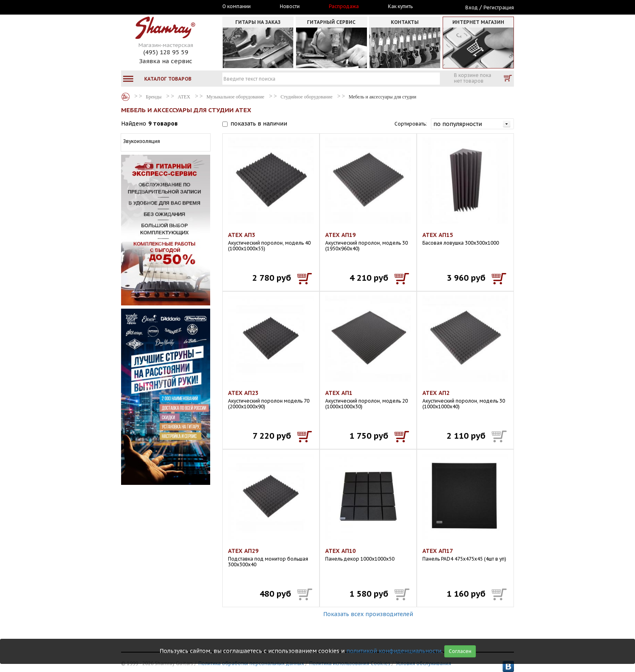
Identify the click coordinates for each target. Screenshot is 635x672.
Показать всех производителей (368, 614)
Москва (158, 7)
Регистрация (499, 7)
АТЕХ (184, 97)
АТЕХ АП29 (243, 551)
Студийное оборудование (307, 97)
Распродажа (344, 6)
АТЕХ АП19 (340, 235)
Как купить (400, 6)
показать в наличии (259, 124)
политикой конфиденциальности (394, 651)
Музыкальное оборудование (235, 97)
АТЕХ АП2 (436, 393)
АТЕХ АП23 (243, 393)
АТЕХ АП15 (438, 235)
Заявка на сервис (166, 61)
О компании (237, 6)
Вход (472, 7)
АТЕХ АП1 (339, 393)
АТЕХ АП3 (242, 235)
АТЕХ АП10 (340, 551)
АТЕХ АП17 (438, 551)
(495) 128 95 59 (166, 52)
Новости (290, 6)
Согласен (460, 651)
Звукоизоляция (142, 141)
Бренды (126, 97)
